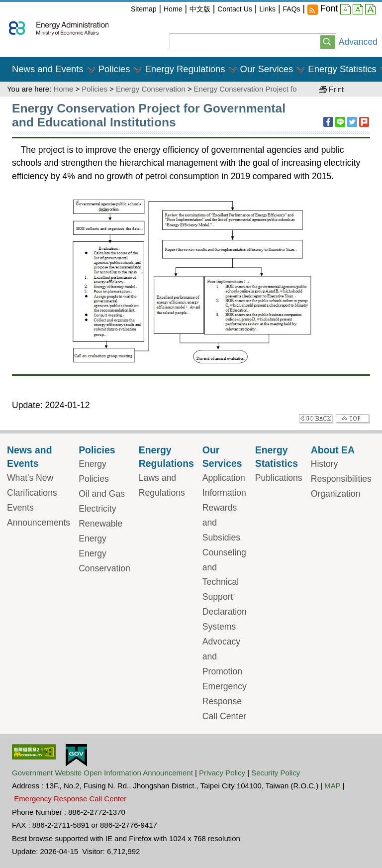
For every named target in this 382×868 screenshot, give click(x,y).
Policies (95, 89)
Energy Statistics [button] (342, 69)
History (325, 464)
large (370, 10)
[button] (328, 41)
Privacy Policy (222, 773)
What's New (30, 478)
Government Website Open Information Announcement (102, 773)
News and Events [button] (48, 69)
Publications (279, 478)
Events (20, 508)
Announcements (39, 523)
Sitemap (144, 9)
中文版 (200, 9)
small (345, 10)
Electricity (97, 509)
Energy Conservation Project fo (245, 89)
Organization (336, 494)
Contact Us (235, 9)
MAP (332, 786)
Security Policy (276, 773)
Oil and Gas (102, 494)
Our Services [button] (267, 69)
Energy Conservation (151, 89)
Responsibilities (341, 479)
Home (173, 9)
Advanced (358, 42)
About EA (333, 450)
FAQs (291, 9)
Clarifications (32, 493)
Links (267, 9)
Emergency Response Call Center (225, 701)
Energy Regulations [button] (185, 69)
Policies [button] (114, 69)
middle (358, 10)
